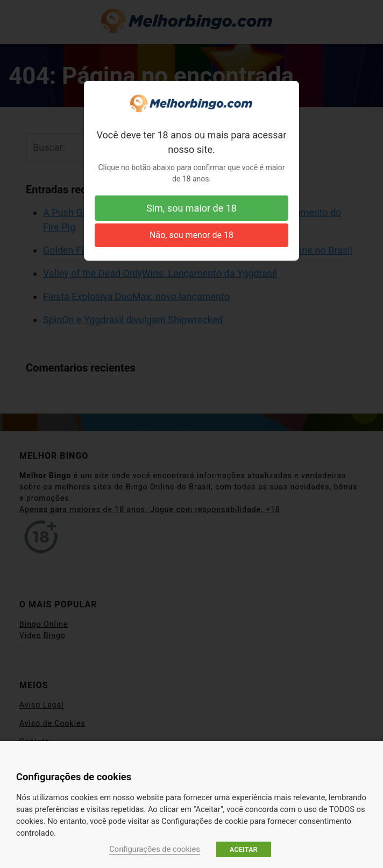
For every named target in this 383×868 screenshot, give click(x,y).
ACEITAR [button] (244, 849)
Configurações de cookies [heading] (74, 777)
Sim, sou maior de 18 (191, 208)
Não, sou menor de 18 (191, 235)
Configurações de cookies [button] (154, 849)
